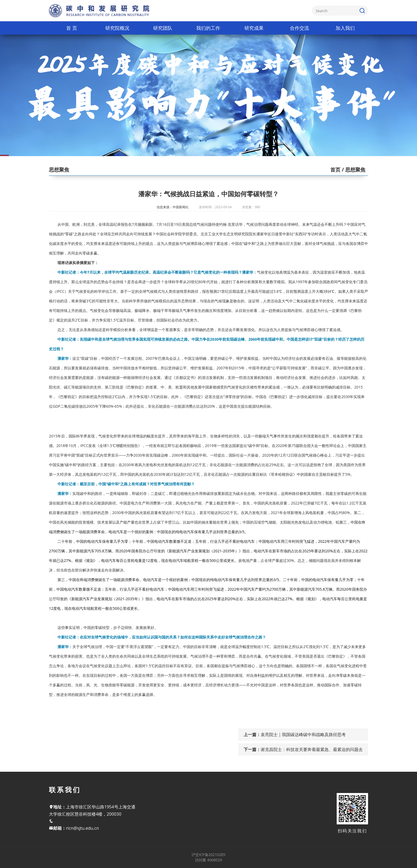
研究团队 (163, 28)
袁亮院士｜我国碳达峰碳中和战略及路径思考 (303, 735)
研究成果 (254, 28)
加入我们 (345, 28)
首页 (335, 170)
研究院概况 (117, 28)
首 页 (72, 28)
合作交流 (299, 28)
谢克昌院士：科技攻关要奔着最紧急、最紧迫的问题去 (312, 749)
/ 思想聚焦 (353, 170)
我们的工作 (208, 28)
